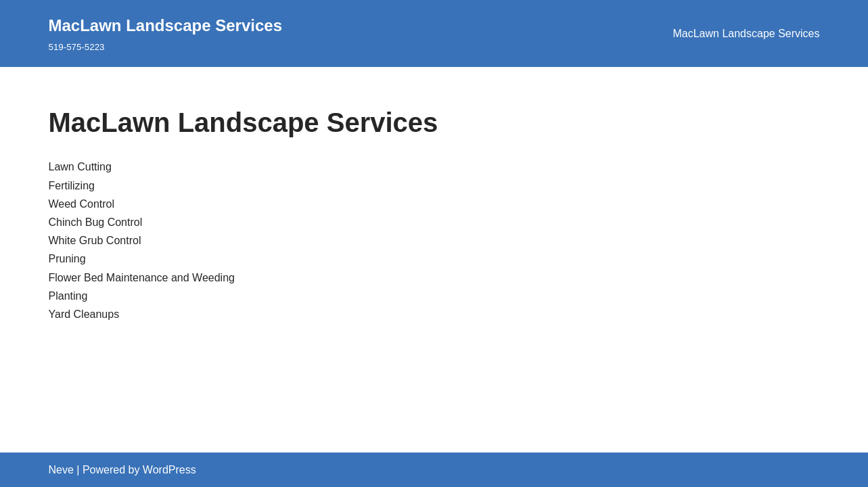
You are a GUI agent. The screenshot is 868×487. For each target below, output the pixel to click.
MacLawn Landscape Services (746, 33)
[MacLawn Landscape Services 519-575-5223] (166, 33)
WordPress (169, 470)
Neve (61, 470)
